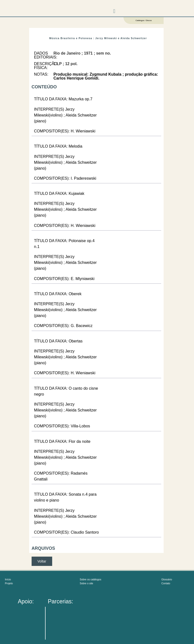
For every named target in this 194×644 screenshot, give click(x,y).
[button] (114, 11)
